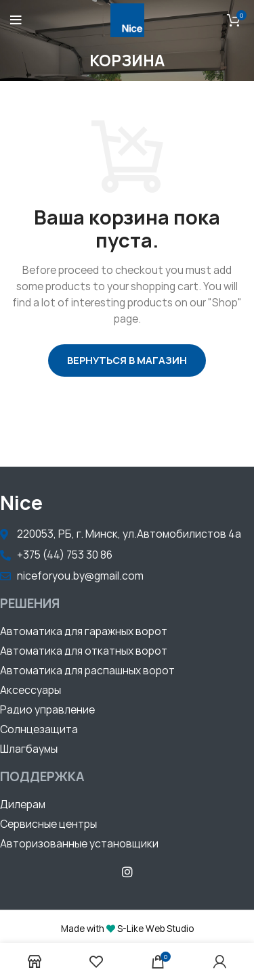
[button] (84, 633)
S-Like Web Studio (155, 929)
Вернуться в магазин (127, 360)
